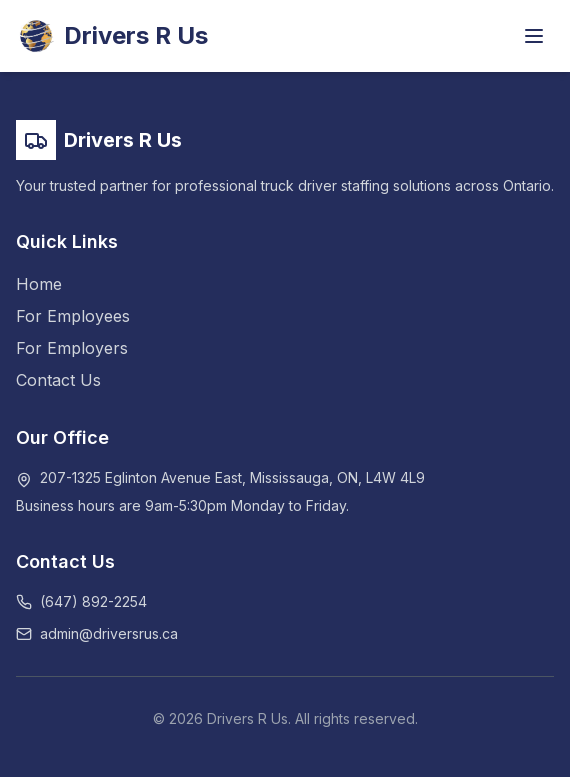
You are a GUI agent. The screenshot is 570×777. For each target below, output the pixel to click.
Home (39, 284)
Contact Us (58, 380)
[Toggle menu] (534, 36)
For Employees (73, 316)
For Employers (72, 348)
